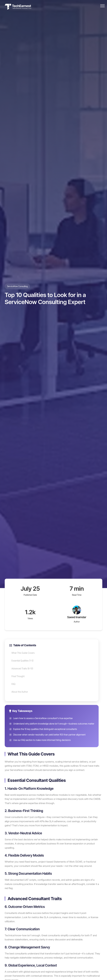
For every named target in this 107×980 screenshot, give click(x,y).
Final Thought (18, 676)
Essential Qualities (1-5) (22, 661)
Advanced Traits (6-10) (22, 669)
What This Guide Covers (23, 653)
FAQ (13, 684)
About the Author (20, 692)
